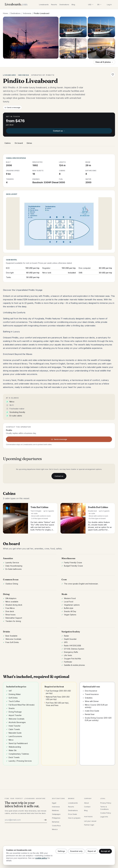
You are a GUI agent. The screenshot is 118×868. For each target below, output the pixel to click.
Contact (87, 807)
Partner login (89, 825)
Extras (29, 143)
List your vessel (90, 821)
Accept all (105, 851)
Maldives (55, 810)
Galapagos (56, 814)
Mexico (55, 829)
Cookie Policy (106, 813)
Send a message (12, 107)
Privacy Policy (106, 803)
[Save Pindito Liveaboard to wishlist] (113, 75)
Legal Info (104, 817)
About (86, 803)
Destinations (64, 5)
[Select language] (99, 5)
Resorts (54, 5)
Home (5, 13)
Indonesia (27, 13)
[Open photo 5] (101, 48)
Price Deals (73, 814)
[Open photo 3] (101, 27)
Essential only (76, 851)
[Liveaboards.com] (16, 5)
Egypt (54, 803)
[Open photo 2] (73, 27)
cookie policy (41, 858)
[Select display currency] (91, 5)
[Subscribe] (45, 820)
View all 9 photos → (104, 62)
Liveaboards (44, 5)
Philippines (56, 818)
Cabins (8, 143)
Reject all (92, 851)
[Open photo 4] (73, 48)
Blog (73, 5)
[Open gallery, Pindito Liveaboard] (31, 38)
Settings (61, 851)
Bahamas (56, 822)
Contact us (59, 476)
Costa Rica (56, 826)
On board (19, 143)
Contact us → (59, 131)
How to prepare (74, 818)
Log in (109, 5)
